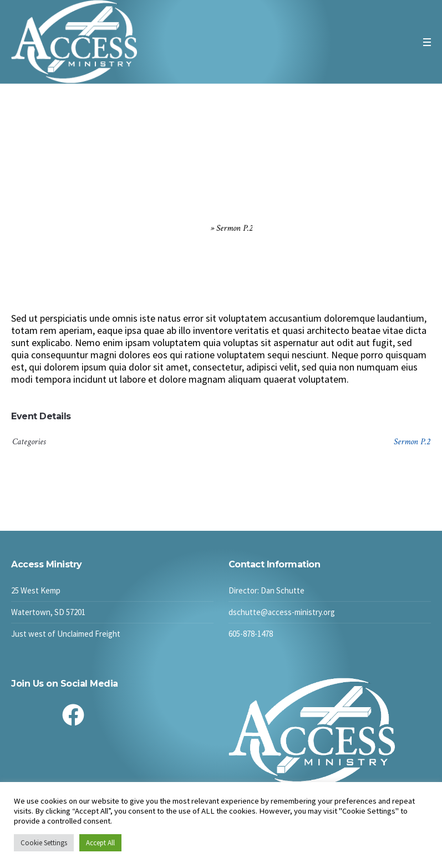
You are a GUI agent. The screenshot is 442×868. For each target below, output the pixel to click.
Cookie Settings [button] (44, 843)
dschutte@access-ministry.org (282, 612)
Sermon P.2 (412, 442)
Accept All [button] (100, 843)
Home (199, 228)
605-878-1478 (251, 634)
